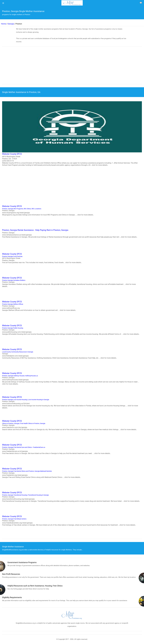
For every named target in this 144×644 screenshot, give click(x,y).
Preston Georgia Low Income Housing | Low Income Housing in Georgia (72, 402)
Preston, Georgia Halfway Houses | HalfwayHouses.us (72, 378)
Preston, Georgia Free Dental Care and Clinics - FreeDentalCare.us (72, 449)
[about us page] (141, 3)
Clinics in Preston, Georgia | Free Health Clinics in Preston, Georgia (72, 425)
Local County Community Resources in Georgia (72, 353)
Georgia (11, 24)
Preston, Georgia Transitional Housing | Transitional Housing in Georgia (72, 497)
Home (4, 24)
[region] (72, 67)
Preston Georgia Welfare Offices (72, 306)
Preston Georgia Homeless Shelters (72, 282)
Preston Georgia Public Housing (72, 330)
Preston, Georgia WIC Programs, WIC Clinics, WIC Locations (72, 210)
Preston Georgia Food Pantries (72, 258)
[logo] (72, 3)
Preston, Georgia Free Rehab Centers (72, 520)
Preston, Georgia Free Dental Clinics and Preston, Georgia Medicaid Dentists (72, 473)
